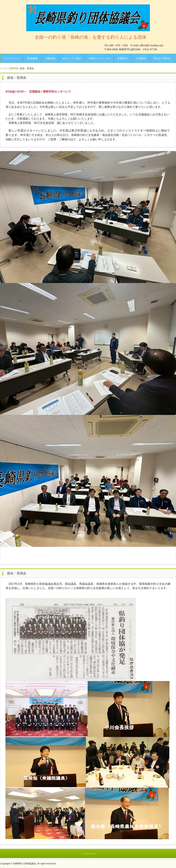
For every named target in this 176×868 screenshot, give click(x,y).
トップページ (12, 58)
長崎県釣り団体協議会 (88, 17)
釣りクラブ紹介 (72, 58)
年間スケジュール (99, 58)
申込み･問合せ (162, 58)
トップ (3, 68)
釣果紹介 (123, 58)
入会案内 (141, 58)
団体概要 (32, 58)
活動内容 (50, 58)
